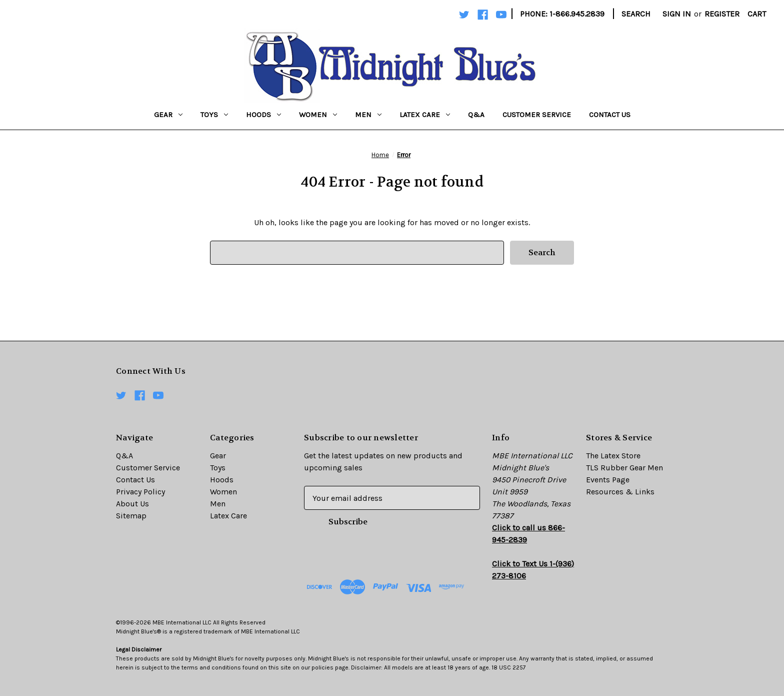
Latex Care (425, 115)
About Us (132, 504)
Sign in (677, 14)
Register (722, 14)
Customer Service (537, 115)
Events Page (608, 480)
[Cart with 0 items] (757, 14)
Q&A (476, 115)
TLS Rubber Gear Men (624, 468)
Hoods (263, 115)
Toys (214, 115)
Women (318, 115)
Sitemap (131, 516)
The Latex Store (613, 456)
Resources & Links (620, 492)
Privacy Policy (140, 492)
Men (368, 115)
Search (636, 14)
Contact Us (610, 115)
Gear (168, 115)
